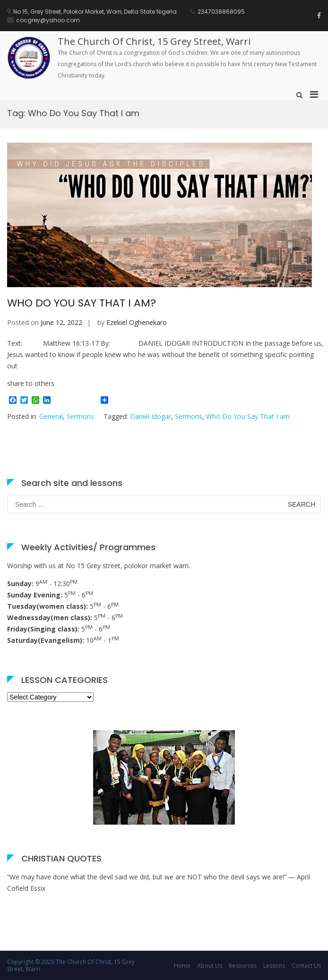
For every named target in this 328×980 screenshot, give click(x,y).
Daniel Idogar (151, 416)
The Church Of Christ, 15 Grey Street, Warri (154, 41)
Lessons (274, 966)
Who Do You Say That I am (248, 416)
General (51, 416)
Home (182, 966)
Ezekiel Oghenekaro (137, 322)
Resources (243, 966)
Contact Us (306, 966)
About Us (210, 966)
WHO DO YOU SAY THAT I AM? (82, 303)
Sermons (80, 416)
